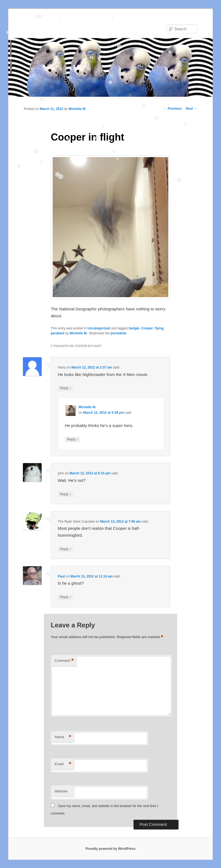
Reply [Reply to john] (65, 494)
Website (61, 791)
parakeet (58, 333)
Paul (61, 576)
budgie (134, 328)
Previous (172, 109)
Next (191, 109)
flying (159, 328)
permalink (119, 333)
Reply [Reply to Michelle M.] (73, 440)
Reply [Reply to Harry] (65, 388)
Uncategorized (99, 328)
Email (63, 764)
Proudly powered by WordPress (110, 849)
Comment (64, 661)
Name (63, 737)
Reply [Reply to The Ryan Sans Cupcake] (65, 549)
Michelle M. (77, 109)
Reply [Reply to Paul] (65, 597)
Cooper (147, 328)
